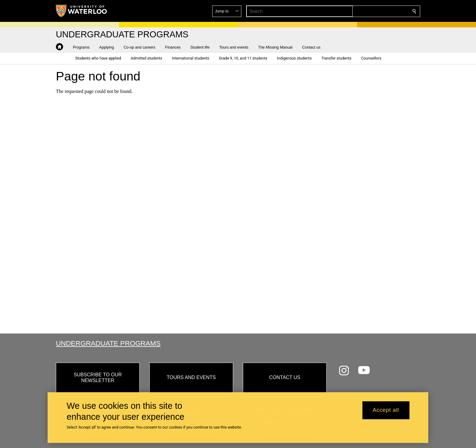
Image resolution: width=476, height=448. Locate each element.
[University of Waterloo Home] (82, 11)
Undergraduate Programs (108, 343)
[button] (370, 11)
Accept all (386, 410)
